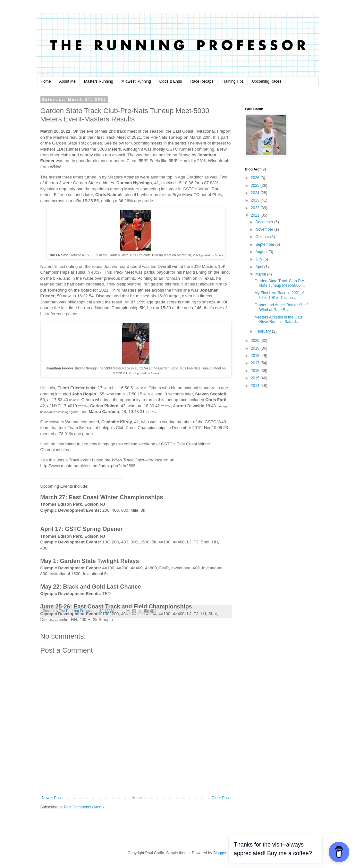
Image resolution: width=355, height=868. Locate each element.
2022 (256, 208)
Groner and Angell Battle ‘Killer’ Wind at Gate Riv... (281, 307)
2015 (256, 378)
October (263, 237)
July (259, 259)
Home (46, 81)
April (260, 267)
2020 (256, 341)
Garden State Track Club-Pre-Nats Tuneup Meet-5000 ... (280, 283)
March (261, 274)
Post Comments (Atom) (84, 807)
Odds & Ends (171, 81)
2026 (256, 178)
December (265, 222)
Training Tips (232, 81)
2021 (256, 215)
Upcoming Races (267, 81)
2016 (256, 371)
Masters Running (99, 81)
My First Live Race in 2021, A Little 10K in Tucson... (279, 295)
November (265, 229)
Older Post (221, 798)
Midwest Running (136, 81)
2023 (256, 200)
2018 (256, 356)
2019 (256, 348)
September (265, 244)
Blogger (220, 853)
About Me (68, 81)
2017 (256, 363)
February (263, 331)
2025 (256, 186)
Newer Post (52, 798)
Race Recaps (202, 81)
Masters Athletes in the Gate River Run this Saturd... (279, 319)
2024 (256, 193)
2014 (256, 386)
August (262, 252)
